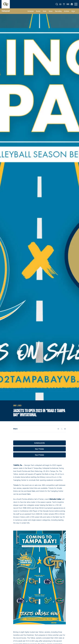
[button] (57, 4)
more (73, 11)
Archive (67, 11)
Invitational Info (39, 443)
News (51, 11)
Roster (38, 11)
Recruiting (58, 11)
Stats (45, 11)
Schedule (31, 11)
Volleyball (6, 11)
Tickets (16, 485)
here (34, 491)
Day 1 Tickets (39, 449)
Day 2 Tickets (39, 455)
